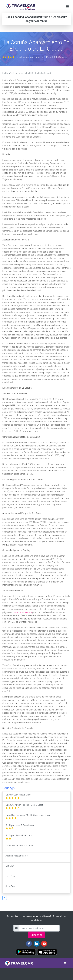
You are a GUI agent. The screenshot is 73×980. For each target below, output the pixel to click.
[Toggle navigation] (67, 6)
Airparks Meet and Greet (17, 857)
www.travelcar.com (23, 612)
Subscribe (37, 935)
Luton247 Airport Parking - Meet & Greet (24, 807)
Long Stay (10, 878)
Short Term (11, 888)
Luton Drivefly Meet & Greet (18, 796)
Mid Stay (10, 868)
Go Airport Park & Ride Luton (19, 837)
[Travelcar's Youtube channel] (44, 944)
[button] (5, 898)
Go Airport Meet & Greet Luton (20, 827)
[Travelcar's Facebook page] (29, 944)
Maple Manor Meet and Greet (19, 847)
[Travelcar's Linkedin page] (37, 944)
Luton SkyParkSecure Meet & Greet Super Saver (28, 817)
